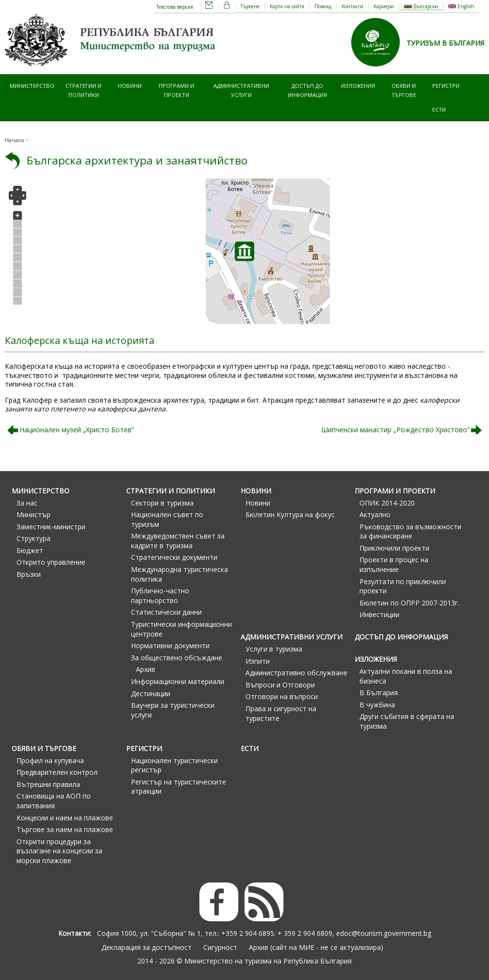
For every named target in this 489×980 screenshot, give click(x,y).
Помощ (323, 6)
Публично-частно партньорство (160, 596)
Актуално (375, 514)
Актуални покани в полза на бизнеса (406, 676)
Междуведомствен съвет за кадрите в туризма (178, 541)
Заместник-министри (51, 527)
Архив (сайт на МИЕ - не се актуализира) (316, 947)
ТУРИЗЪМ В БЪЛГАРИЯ (445, 43)
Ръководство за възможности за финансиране (410, 531)
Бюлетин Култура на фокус (290, 514)
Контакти (352, 6)
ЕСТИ (439, 109)
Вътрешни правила (48, 784)
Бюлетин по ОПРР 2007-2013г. (409, 603)
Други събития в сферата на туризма (407, 721)
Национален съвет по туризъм (167, 519)
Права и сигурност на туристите (281, 713)
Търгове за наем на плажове (65, 829)
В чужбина (377, 705)
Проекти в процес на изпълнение (394, 564)
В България (379, 693)
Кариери (384, 6)
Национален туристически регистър (174, 765)
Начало (15, 140)
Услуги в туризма (274, 649)
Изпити (258, 661)
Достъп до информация (307, 90)
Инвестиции (379, 614)
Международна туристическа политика (179, 574)
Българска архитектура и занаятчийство (137, 160)
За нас (27, 503)
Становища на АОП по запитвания (54, 801)
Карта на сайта (287, 6)
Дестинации (151, 694)
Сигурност (220, 947)
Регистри (446, 86)
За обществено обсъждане (177, 658)
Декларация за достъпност (147, 947)
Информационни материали (178, 681)
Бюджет (30, 550)
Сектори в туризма (162, 503)
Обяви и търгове (404, 90)
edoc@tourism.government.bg (384, 933)
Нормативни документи (170, 645)
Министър (33, 514)
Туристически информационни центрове (181, 629)
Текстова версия (175, 7)
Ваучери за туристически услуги (173, 710)
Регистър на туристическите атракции (179, 787)
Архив (146, 669)
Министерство (32, 86)
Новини (130, 86)
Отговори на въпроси (282, 696)
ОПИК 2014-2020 (387, 503)
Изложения (358, 86)
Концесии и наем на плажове (65, 818)
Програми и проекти (176, 90)
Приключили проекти (394, 548)
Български (421, 6)
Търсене (250, 6)
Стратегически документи (174, 557)
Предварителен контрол (57, 772)
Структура (33, 538)
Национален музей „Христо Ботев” (77, 430)
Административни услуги (241, 90)
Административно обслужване (296, 673)
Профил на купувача (50, 760)
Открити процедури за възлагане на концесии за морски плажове (59, 851)
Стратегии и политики (83, 90)
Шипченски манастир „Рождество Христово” (395, 430)
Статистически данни (166, 612)
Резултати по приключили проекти (403, 586)
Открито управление (51, 562)
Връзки (29, 574)
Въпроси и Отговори (280, 685)
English (461, 6)
